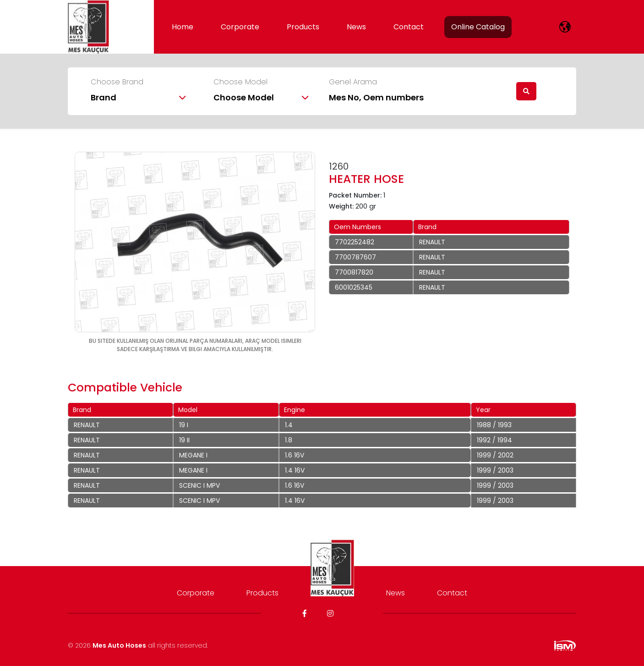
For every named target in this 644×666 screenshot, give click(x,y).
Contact (409, 27)
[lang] (565, 27)
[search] (526, 91)
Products (303, 27)
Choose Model (240, 82)
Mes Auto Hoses (119, 645)
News (356, 27)
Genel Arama (353, 82)
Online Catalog (478, 27)
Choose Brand (117, 82)
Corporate (240, 27)
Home (183, 27)
